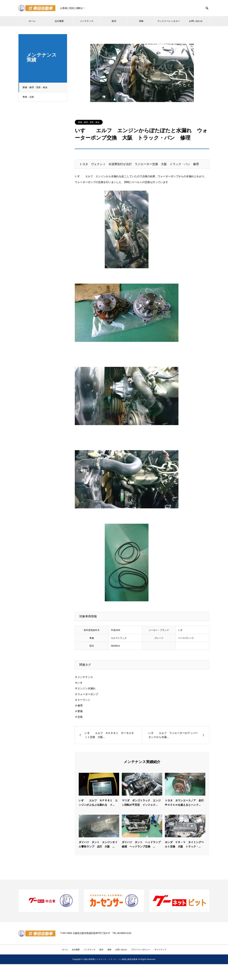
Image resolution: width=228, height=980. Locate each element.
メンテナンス (87, 21)
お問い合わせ (196, 21)
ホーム (32, 21)
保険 (141, 21)
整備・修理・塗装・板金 (36, 87)
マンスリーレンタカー (169, 21)
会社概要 (59, 21)
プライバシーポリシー (141, 950)
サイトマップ (160, 950)
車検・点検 (29, 97)
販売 (114, 21)
